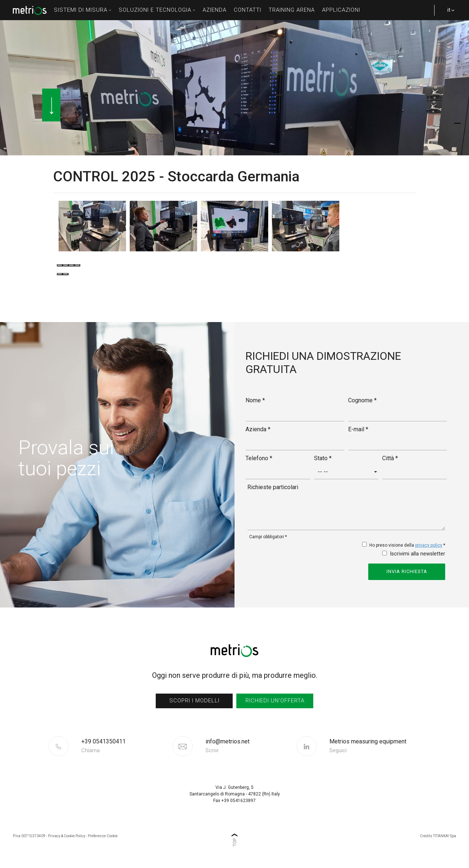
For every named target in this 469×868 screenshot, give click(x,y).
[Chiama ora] (126, 746)
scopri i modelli (194, 701)
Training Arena (292, 10)
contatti (248, 10)
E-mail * (358, 429)
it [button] (447, 14)
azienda (215, 10)
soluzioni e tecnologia (157, 10)
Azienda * (258, 429)
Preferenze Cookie (103, 836)
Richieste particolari (273, 487)
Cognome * (362, 400)
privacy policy (429, 545)
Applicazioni (341, 10)
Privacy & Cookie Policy (67, 836)
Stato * (323, 458)
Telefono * (259, 458)
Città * (390, 458)
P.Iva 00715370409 (29, 836)
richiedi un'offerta (275, 701)
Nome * (255, 400)
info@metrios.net (228, 746)
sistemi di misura (83, 10)
